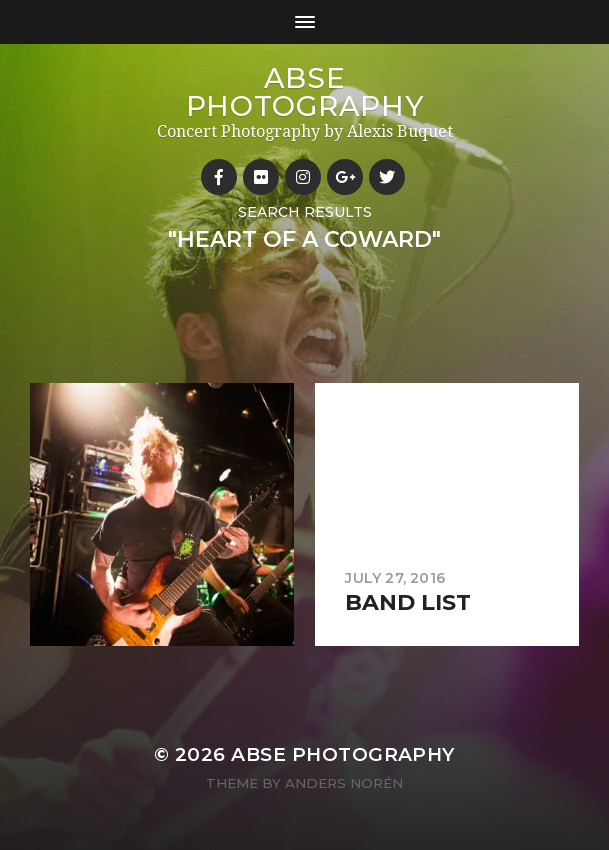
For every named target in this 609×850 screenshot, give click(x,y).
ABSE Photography (305, 92)
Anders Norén (344, 783)
